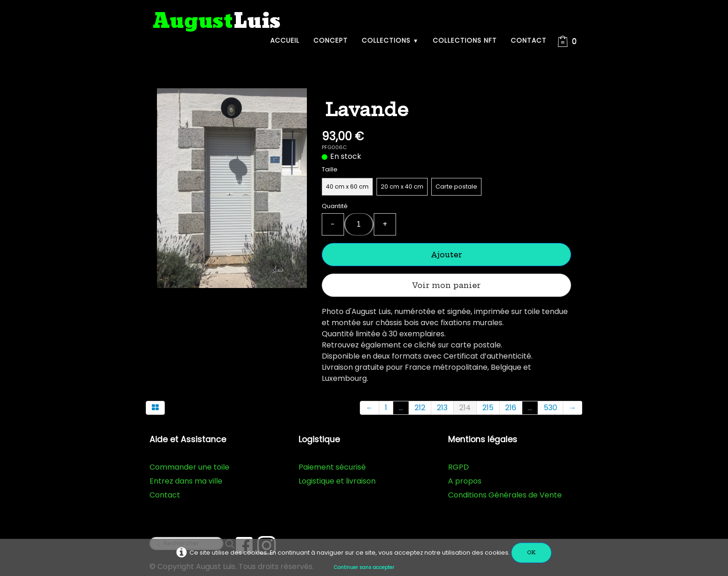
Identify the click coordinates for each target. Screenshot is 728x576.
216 (511, 408)
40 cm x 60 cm (347, 187)
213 (442, 408)
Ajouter (446, 255)
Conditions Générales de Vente (505, 495)
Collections (390, 40)
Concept (331, 40)
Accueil (285, 40)
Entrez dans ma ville (186, 481)
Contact (529, 40)
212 (420, 408)
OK (531, 553)
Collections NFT (465, 40)
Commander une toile (189, 467)
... (401, 408)
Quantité (335, 206)
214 (465, 408)
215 (488, 408)
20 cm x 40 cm (402, 187)
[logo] (217, 22)
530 (550, 408)
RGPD (458, 467)
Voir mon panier (446, 285)
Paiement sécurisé (332, 467)
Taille (330, 169)
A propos (465, 481)
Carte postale (456, 187)
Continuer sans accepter (364, 567)
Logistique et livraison (337, 481)
